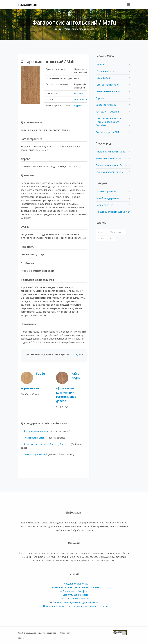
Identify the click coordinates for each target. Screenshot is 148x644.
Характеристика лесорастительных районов (75, 587)
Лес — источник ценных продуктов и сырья (76, 602)
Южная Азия (103, 78)
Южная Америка (105, 71)
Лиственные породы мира (110, 152)
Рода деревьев (104, 205)
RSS (112, 238)
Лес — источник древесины (75, 599)
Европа (100, 98)
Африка (78, 105)
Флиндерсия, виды (34, 438)
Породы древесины (107, 191)
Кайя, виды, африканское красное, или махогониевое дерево (68, 387)
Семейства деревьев (108, 198)
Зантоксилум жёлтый (36, 454)
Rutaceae (79, 93)
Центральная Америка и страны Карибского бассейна (108, 122)
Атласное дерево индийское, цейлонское (47, 444)
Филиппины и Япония (108, 91)
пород (46, 526)
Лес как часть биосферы (75, 591)
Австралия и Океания (108, 112)
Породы (57, 29)
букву (75, 354)
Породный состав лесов (75, 584)
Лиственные (81, 99)
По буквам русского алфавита (112, 212)
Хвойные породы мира (108, 158)
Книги (101, 232)
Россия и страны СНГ (108, 132)
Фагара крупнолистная (36, 431)
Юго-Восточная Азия (107, 85)
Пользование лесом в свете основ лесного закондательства (76, 606)
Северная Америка (106, 105)
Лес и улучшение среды (76, 595)
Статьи (101, 238)
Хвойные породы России (110, 172)
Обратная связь (116, 232)
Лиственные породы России (112, 165)
